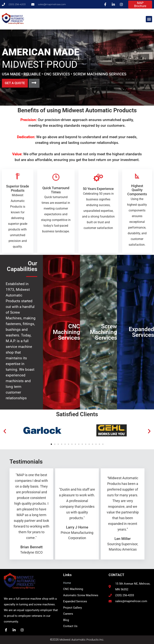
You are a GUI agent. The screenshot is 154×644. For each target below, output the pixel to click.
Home (67, 583)
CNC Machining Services (66, 332)
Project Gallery (73, 608)
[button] (149, 19)
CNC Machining (73, 589)
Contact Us (70, 626)
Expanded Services (141, 332)
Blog (66, 620)
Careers (68, 614)
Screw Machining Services (103, 332)
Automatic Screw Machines (81, 595)
